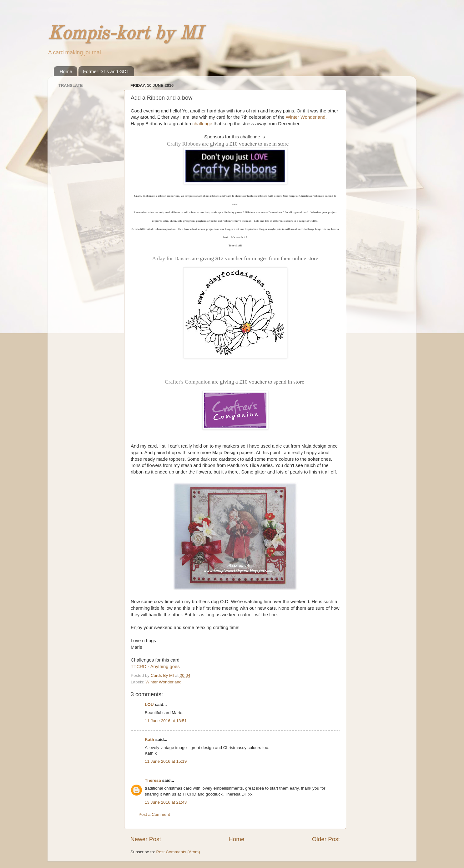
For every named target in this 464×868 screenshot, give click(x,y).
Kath (149, 739)
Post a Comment (154, 814)
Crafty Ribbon (182, 144)
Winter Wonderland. (306, 117)
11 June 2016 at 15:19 (166, 761)
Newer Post (146, 839)
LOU (149, 704)
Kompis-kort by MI (125, 34)
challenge (202, 124)
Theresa (153, 780)
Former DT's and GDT (106, 71)
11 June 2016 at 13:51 (166, 721)
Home (66, 71)
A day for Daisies (171, 258)
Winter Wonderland (163, 682)
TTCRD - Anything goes (155, 667)
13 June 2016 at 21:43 (166, 802)
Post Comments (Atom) (178, 852)
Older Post (326, 839)
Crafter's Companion (188, 382)
